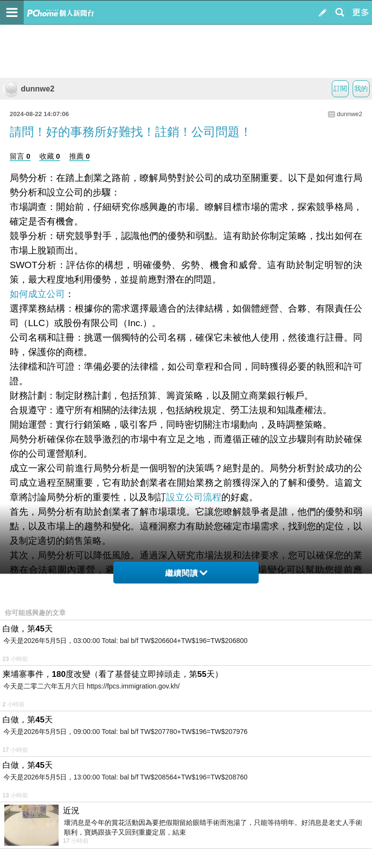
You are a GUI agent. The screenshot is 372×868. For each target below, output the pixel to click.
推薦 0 (80, 156)
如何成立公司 (37, 294)
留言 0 (20, 156)
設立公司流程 (194, 497)
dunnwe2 (28, 89)
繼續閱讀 (186, 573)
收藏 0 (50, 156)
